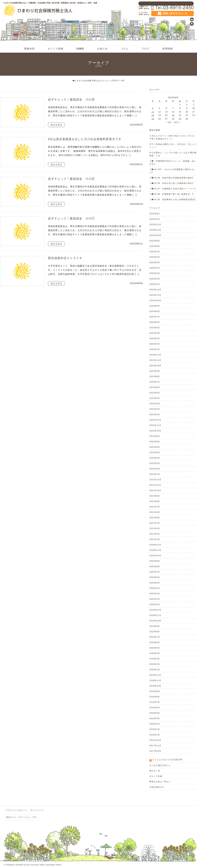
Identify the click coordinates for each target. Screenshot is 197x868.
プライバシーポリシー (16, 810)
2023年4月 (155, 398)
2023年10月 (155, 366)
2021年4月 (155, 523)
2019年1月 (155, 670)
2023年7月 (155, 382)
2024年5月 (155, 328)
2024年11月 (155, 295)
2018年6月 (155, 708)
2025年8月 (155, 246)
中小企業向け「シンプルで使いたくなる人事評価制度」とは (173, 154)
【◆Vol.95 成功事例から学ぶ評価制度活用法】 (173, 200)
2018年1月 (155, 735)
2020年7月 (155, 572)
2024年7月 (155, 317)
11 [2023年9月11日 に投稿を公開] (153, 112)
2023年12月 (155, 355)
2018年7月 (155, 702)
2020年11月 (155, 550)
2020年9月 (155, 561)
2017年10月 (155, 751)
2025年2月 (155, 279)
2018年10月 (155, 686)
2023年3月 (155, 404)
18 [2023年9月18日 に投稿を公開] (153, 115)
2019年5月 (155, 648)
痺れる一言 (155, 771)
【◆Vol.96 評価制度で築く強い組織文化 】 (172, 194)
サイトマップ (37, 810)
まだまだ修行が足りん (160, 765)
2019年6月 (155, 642)
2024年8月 (155, 311)
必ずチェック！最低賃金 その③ (71, 100)
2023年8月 (155, 377)
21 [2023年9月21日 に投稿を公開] (173, 115)
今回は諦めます (157, 787)
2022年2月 (155, 469)
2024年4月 (155, 333)
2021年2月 (155, 534)
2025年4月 (155, 268)
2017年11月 (155, 746)
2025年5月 (155, 263)
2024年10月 (155, 301)
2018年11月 (155, 680)
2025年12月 (155, 225)
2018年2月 (155, 729)
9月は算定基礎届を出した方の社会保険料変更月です (85, 139)
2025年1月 (155, 284)
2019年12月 (155, 610)
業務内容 (29, 49)
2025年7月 (155, 252)
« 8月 (169, 122)
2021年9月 (155, 496)
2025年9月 (155, 241)
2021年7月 (155, 507)
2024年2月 (155, 344)
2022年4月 (155, 458)
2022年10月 (155, 431)
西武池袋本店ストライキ (65, 258)
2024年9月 (155, 306)
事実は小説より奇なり (160, 782)
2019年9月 (155, 626)
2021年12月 (155, 480)
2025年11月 (155, 230)
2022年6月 (155, 447)
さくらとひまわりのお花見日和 (167, 760)
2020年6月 (155, 577)
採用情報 (168, 49)
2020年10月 (155, 556)
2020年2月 (155, 599)
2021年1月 (155, 539)
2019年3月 (155, 659)
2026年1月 (155, 219)
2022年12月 (155, 420)
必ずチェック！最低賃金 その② (71, 179)
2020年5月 (155, 583)
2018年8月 (155, 697)
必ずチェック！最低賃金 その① (71, 218)
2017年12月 (155, 740)
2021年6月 (155, 512)
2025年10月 (155, 235)
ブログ (145, 49)
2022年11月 (155, 425)
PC (35, 817)
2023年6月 (155, 387)
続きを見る (56, 125)
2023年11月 (155, 360)
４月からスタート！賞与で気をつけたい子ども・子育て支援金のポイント (173, 137)
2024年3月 (155, 339)
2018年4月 (155, 718)
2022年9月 (155, 436)
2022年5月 (155, 453)
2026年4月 (155, 214)
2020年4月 (155, 588)
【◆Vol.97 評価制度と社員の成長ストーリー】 (173, 189)
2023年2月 (155, 409)
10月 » (177, 122)
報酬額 (80, 49)
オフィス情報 (55, 49)
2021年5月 (155, 518)
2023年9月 (155, 371)
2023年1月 (155, 415)
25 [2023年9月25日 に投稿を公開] (153, 119)
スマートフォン (25, 817)
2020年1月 (155, 604)
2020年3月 (155, 594)
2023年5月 (155, 393)
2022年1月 (155, 474)
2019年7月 (155, 637)
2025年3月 (155, 273)
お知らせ (102, 49)
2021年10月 (155, 491)
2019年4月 (155, 653)
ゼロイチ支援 (156, 776)
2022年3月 (155, 463)
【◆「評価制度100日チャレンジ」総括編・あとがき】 (173, 163)
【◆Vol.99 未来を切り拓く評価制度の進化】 (172, 183)
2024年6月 (155, 322)
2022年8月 (155, 442)
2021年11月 (155, 485)
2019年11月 (155, 615)
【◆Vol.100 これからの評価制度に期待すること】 (172, 171)
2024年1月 (155, 349)
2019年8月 (155, 632)
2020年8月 (155, 566)
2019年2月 (155, 664)
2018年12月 (155, 675)
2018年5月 (155, 713)
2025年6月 (155, 257)
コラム (125, 49)
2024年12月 (155, 290)
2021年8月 (155, 501)
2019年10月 (155, 621)
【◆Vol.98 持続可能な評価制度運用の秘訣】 (172, 178)
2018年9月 (155, 691)
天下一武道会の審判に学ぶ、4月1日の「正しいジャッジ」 (173, 146)
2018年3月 (155, 724)
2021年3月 (155, 528)
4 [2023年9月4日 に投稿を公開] (153, 108)
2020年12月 (155, 545)
